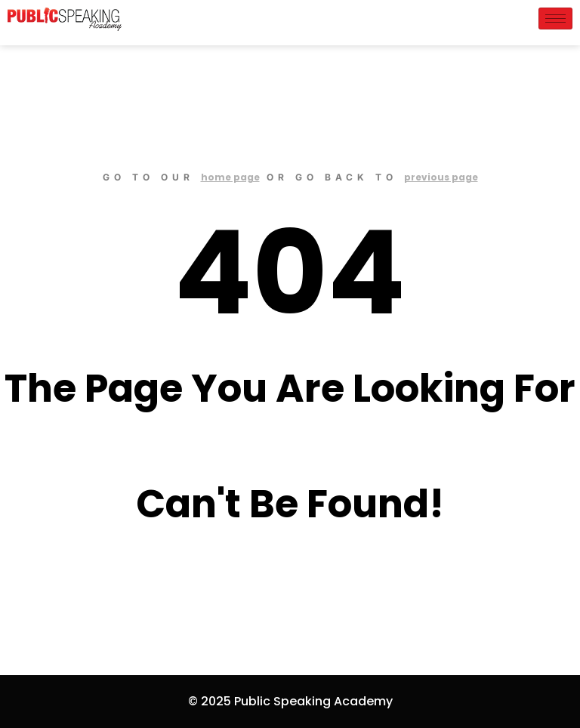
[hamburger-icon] (555, 19)
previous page (441, 177)
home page (230, 177)
